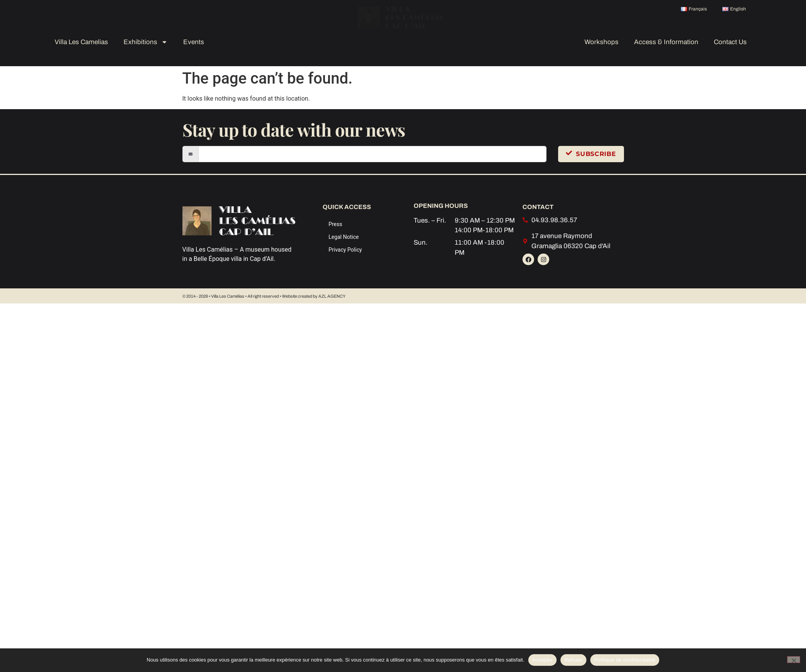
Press (335, 224)
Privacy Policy (345, 250)
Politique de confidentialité (625, 660)
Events (194, 42)
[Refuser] (794, 660)
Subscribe (591, 154)
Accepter (542, 660)
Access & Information (666, 42)
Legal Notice (344, 237)
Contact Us (730, 42)
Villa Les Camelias (81, 42)
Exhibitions (146, 42)
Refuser (573, 660)
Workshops (601, 42)
